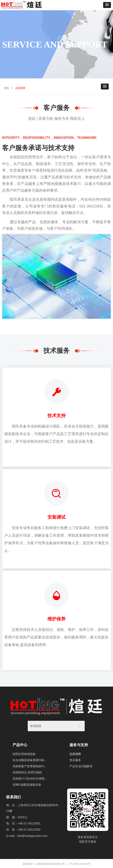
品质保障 (20, 88)
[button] (107, 5)
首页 (7, 88)
